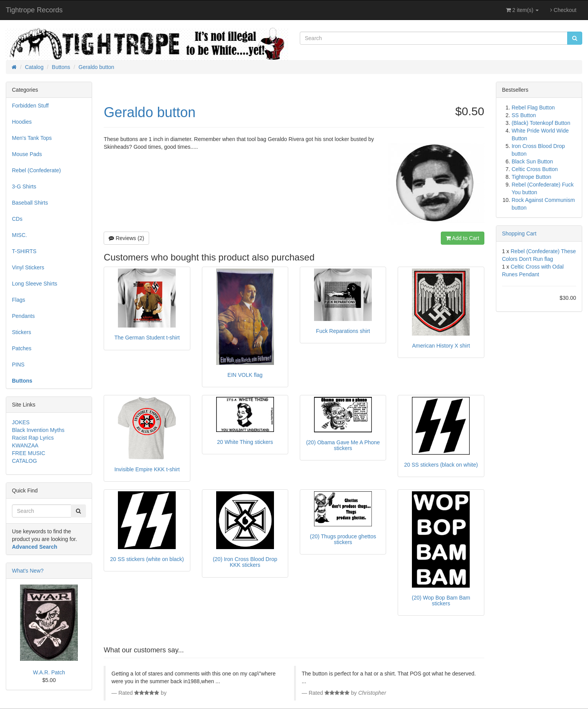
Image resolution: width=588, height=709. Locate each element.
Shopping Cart (519, 234)
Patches (22, 348)
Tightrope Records (34, 10)
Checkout (563, 10)
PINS (18, 365)
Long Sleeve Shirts (35, 284)
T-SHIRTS (24, 251)
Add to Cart (463, 238)
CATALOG (24, 461)
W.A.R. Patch (49, 672)
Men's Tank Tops (32, 138)
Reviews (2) (126, 238)
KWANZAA (25, 445)
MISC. (19, 235)
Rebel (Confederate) (36, 170)
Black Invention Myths (38, 430)
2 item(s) (522, 10)
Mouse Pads (27, 154)
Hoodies (22, 122)
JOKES (21, 422)
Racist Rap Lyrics (33, 438)
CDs (17, 219)
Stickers (22, 332)
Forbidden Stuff (30, 106)
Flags (18, 300)
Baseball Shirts (30, 203)
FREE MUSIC (29, 453)
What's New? (28, 571)
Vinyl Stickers (28, 267)
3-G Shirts (24, 186)
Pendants (23, 316)
